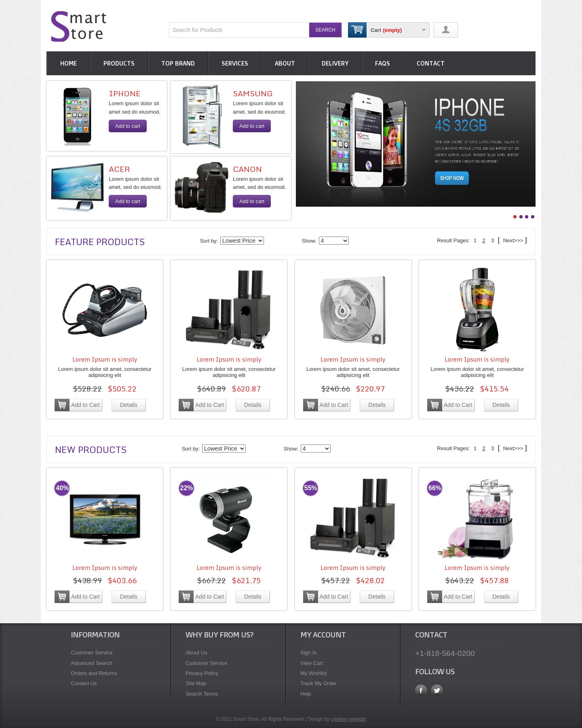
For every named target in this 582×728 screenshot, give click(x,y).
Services (235, 63)
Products (119, 63)
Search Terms (202, 694)
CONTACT (431, 63)
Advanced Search (92, 663)
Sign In (308, 653)
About (285, 63)
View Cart (312, 663)
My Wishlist (314, 673)
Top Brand (178, 63)
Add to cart (128, 126)
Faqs (383, 63)
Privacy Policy (202, 673)
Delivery (335, 63)
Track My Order (318, 683)
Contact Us (84, 683)
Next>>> (512, 240)
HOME (69, 63)
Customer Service (92, 653)
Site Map (196, 683)
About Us (196, 653)
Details (129, 405)
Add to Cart (85, 405)
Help (306, 694)
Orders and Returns (94, 673)
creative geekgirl (348, 719)
